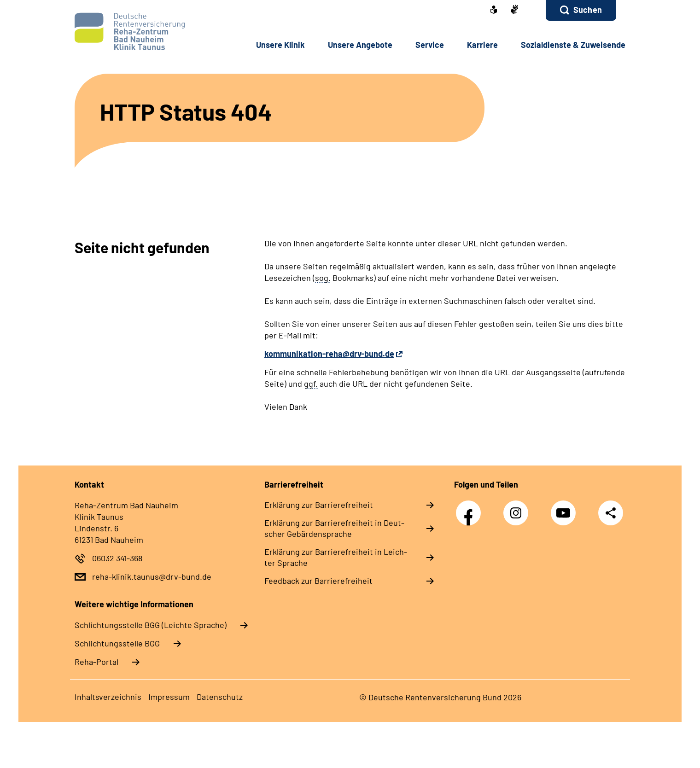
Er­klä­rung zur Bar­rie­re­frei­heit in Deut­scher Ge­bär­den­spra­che (334, 528)
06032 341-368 (117, 558)
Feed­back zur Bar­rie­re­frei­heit (318, 581)
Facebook (471, 508)
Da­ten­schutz (220, 697)
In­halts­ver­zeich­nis (108, 697)
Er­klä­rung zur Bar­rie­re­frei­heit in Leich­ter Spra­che (336, 557)
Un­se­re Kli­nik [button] (280, 45)
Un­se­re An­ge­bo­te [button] (360, 45)
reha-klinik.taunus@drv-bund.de (152, 576)
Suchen (588, 10)
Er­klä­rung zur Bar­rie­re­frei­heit (319, 505)
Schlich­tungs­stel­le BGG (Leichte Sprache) (151, 625)
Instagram (518, 508)
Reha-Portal (96, 662)
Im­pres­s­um (169, 697)
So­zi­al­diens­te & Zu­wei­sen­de (573, 45)
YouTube (566, 508)
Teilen (611, 513)
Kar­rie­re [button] (482, 45)
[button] (581, 10)
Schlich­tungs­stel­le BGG (117, 643)
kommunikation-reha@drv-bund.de (329, 354)
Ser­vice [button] (430, 45)
